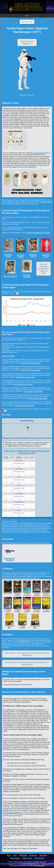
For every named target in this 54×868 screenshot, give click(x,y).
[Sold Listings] (26, 363)
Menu (27, 16)
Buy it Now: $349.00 (33, 248)
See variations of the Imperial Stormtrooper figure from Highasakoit (27, 654)
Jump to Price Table (8, 356)
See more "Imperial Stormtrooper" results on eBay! (43, 269)
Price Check (43, 855)
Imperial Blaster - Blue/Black (9, 553)
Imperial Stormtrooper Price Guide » (39, 233)
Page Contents (27, 22)
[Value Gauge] (36, 363)
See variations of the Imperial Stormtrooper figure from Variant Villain (27, 663)
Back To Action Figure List (27, 42)
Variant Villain (24, 640)
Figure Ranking (15, 858)
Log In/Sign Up (39, 858)
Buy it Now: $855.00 (10, 269)
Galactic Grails (27, 858)
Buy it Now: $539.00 (46, 248)
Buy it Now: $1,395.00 (27, 269)
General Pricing (27, 421)
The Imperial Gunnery (14, 812)
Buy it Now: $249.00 (8, 248)
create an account (47, 202)
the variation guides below (39, 153)
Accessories (33, 855)
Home (9, 855)
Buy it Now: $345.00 (21, 248)
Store (15, 855)
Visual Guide (23, 855)
